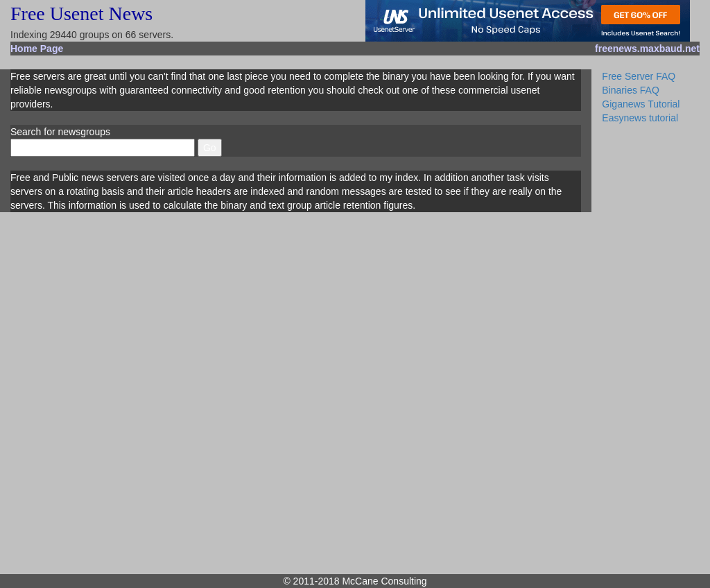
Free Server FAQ (639, 76)
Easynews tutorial (640, 118)
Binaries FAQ (630, 90)
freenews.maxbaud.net (647, 49)
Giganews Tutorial (641, 104)
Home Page (37, 49)
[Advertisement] (651, 347)
